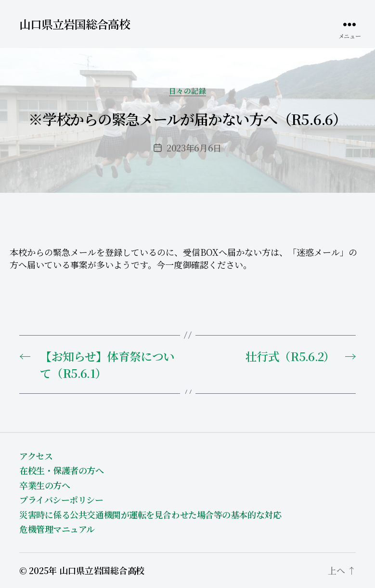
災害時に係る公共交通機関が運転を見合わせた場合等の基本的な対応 (150, 514)
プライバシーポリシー (61, 500)
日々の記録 (188, 91)
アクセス (36, 456)
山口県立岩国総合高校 (75, 24)
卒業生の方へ (45, 485)
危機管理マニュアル (57, 529)
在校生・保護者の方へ (62, 470)
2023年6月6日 (194, 148)
